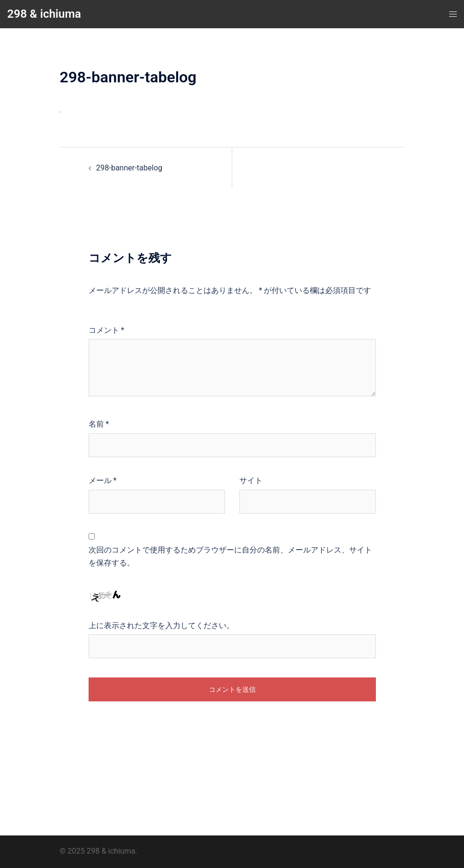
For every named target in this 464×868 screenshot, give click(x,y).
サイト (251, 480)
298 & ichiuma (44, 14)
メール (103, 480)
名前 (99, 424)
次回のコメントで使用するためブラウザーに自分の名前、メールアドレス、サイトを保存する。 (230, 556)
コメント (107, 330)
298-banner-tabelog (130, 168)
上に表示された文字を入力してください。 (161, 626)
